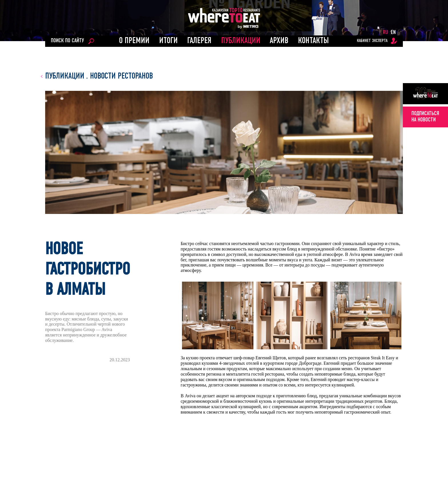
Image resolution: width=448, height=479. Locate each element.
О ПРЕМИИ (134, 41)
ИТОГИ (168, 41)
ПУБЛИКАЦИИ (241, 41)
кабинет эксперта (372, 41)
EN (393, 33)
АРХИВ (279, 41)
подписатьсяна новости (425, 117)
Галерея (199, 41)
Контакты (313, 41)
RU (385, 33)
